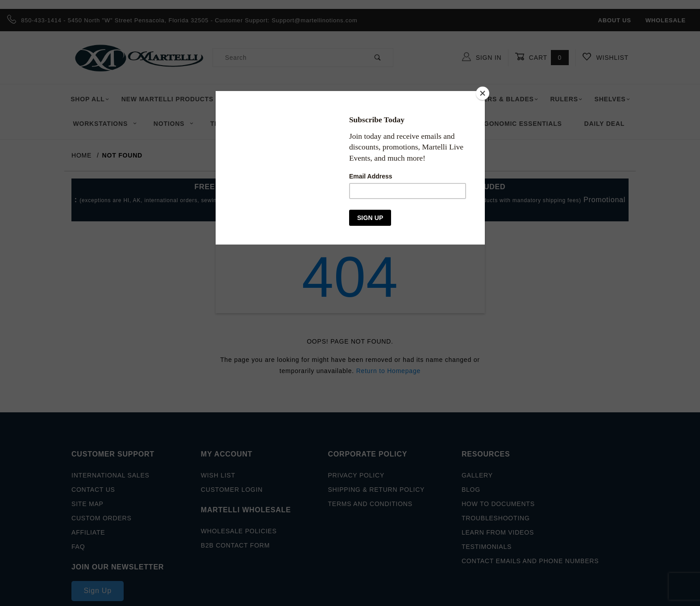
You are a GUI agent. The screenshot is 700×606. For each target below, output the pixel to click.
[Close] (483, 93)
